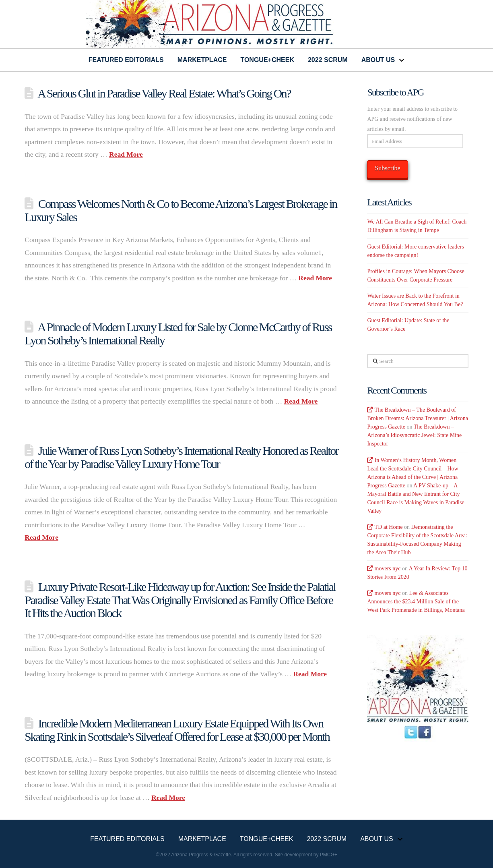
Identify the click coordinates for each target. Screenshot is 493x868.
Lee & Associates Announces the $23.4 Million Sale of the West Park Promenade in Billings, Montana (416, 602)
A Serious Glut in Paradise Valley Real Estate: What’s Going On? (164, 93)
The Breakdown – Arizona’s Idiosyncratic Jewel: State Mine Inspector (414, 435)
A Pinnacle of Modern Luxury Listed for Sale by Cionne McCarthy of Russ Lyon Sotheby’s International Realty (178, 334)
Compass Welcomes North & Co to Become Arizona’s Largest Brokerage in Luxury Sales (180, 210)
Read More (126, 154)
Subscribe (387, 168)
